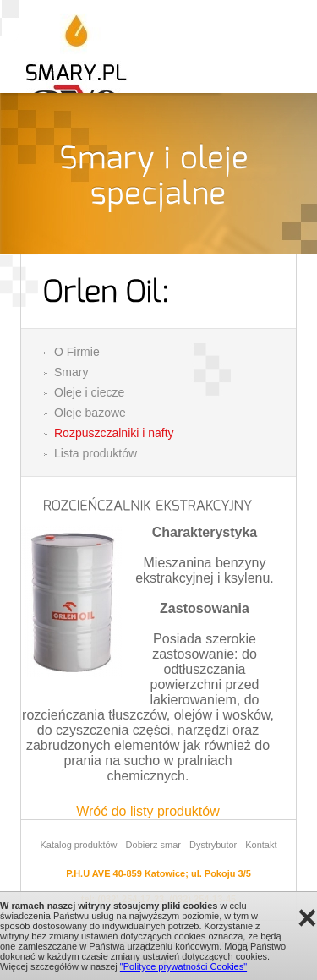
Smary (71, 372)
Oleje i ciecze (89, 392)
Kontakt (261, 845)
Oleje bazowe (90, 413)
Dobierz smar (153, 845)
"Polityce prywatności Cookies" (183, 966)
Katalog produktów (78, 845)
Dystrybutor (213, 845)
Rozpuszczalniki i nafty (114, 433)
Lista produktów (96, 453)
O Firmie (77, 352)
